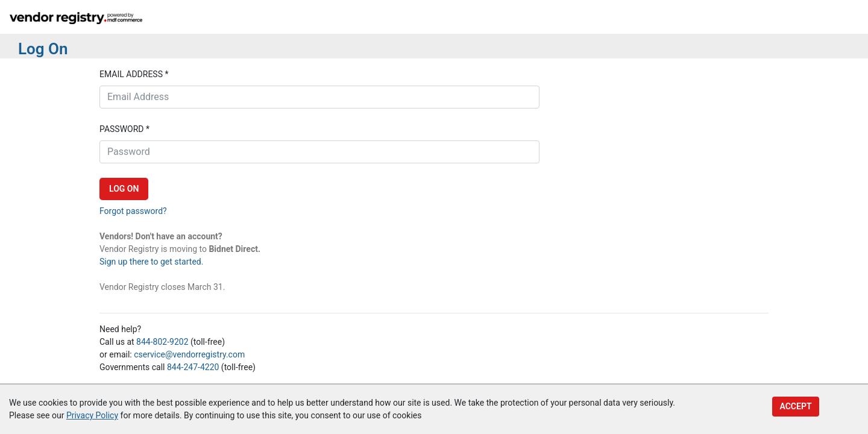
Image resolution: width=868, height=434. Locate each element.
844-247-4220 (193, 367)
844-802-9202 (162, 342)
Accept (795, 406)
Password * (124, 129)
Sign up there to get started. (151, 262)
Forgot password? (133, 211)
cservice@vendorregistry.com (189, 354)
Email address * (134, 74)
